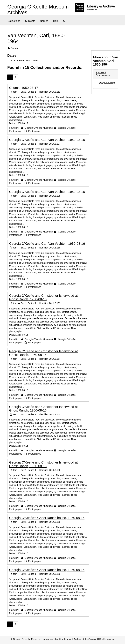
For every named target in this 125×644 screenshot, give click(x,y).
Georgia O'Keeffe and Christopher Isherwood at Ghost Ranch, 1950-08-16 (43, 297)
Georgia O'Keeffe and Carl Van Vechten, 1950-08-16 (47, 140)
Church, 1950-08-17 (24, 88)
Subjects (30, 21)
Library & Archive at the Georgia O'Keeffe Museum (90, 639)
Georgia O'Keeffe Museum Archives (38, 10)
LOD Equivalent (107, 83)
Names (44, 21)
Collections (14, 21)
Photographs (35, 131)
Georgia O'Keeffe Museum (38, 128)
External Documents (103, 74)
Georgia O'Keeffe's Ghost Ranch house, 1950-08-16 (47, 518)
